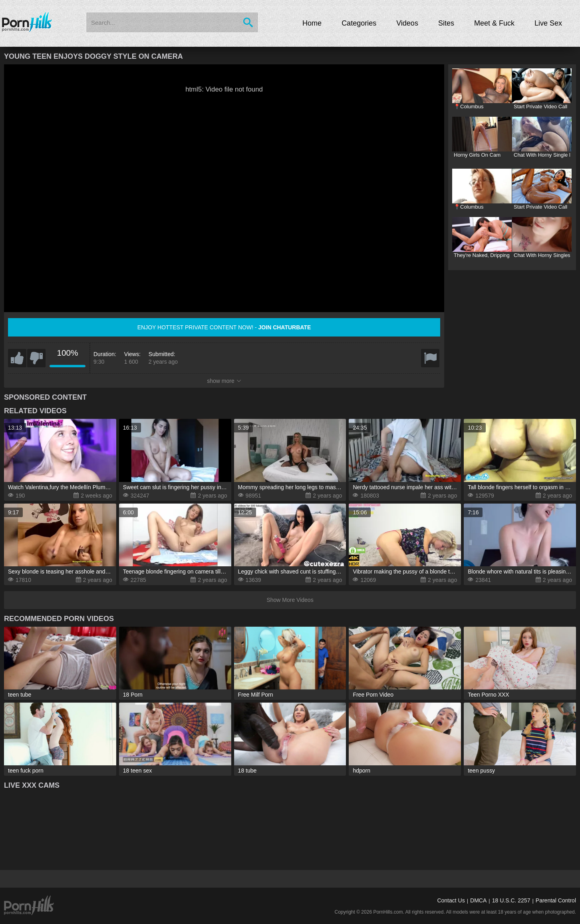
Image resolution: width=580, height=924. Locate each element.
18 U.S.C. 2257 (511, 900)
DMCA (478, 900)
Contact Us (451, 900)
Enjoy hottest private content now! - (224, 327)
